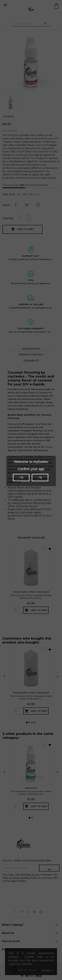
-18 (40, 478)
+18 (21, 478)
